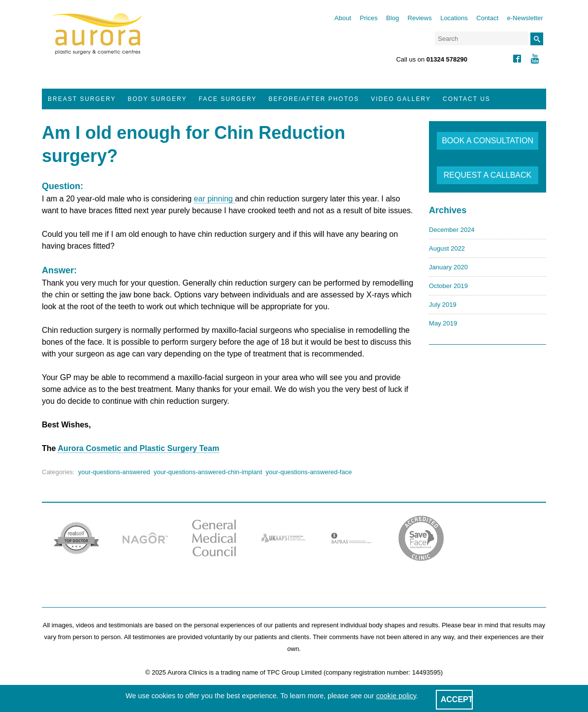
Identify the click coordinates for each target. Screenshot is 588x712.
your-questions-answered (114, 472)
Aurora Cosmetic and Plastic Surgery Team (138, 448)
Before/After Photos (314, 99)
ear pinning (215, 199)
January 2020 (448, 267)
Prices (369, 18)
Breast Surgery (82, 99)
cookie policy (396, 696)
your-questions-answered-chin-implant (208, 472)
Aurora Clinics (97, 40)
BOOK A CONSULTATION (488, 141)
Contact (487, 18)
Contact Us (467, 99)
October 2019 (448, 286)
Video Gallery (401, 99)
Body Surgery (157, 99)
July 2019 (443, 305)
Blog (392, 18)
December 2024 (452, 230)
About (343, 18)
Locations (454, 18)
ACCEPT (457, 699)
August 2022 (447, 248)
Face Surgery (228, 99)
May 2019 (443, 323)
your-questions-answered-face (309, 472)
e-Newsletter (525, 18)
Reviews (420, 18)
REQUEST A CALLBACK (488, 175)
